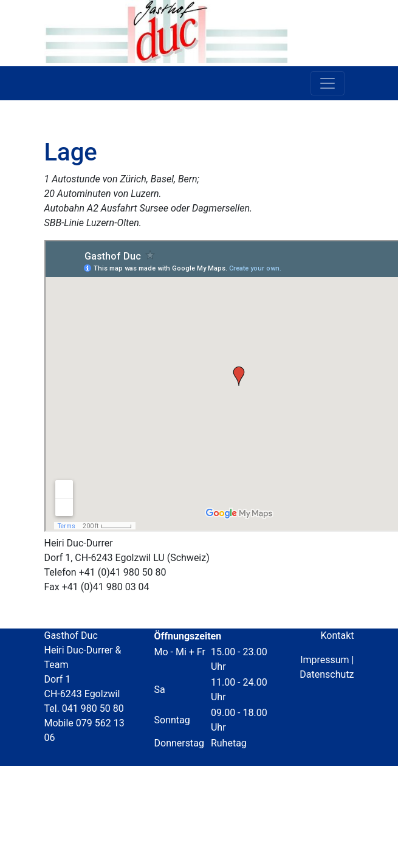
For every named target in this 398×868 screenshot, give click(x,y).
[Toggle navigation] (328, 83)
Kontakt (337, 635)
